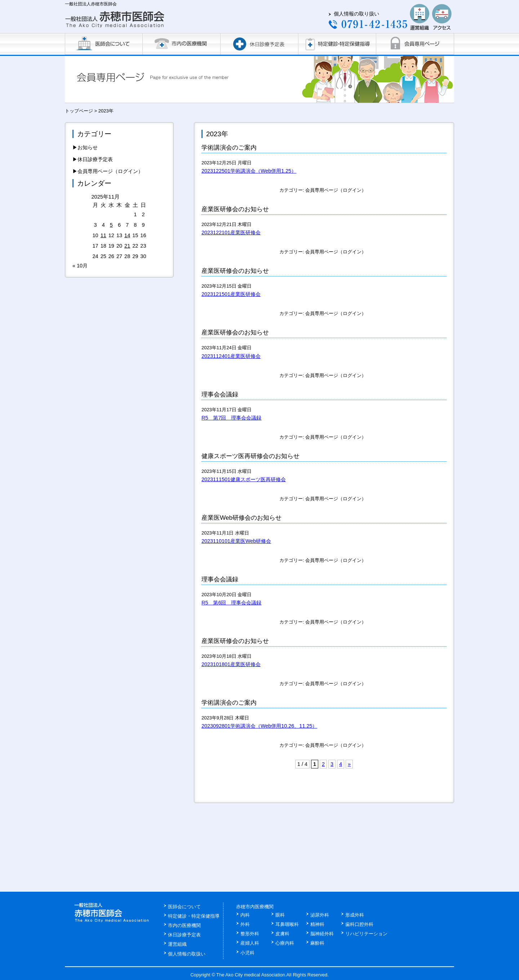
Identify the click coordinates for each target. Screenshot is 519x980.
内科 (245, 915)
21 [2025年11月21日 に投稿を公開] (127, 246)
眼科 (280, 915)
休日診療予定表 (95, 159)
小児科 (247, 953)
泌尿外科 (320, 915)
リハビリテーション (366, 934)
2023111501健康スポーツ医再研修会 (244, 479)
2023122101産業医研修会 (231, 232)
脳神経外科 (322, 934)
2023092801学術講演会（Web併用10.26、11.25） (259, 726)
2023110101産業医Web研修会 (236, 541)
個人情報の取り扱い (356, 14)
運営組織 (177, 944)
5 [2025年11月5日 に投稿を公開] (111, 225)
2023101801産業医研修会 (231, 664)
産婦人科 (250, 943)
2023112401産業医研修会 (231, 356)
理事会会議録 (220, 394)
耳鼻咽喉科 (287, 924)
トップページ (79, 111)
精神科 (317, 924)
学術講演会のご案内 (229, 147)
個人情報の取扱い (187, 954)
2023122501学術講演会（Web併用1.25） (249, 171)
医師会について (184, 907)
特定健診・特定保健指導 (194, 916)
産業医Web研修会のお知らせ (241, 518)
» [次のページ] (349, 764)
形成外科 (355, 915)
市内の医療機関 (184, 925)
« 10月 (80, 266)
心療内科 (285, 943)
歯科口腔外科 (359, 924)
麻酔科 (317, 943)
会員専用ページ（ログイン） (336, 190)
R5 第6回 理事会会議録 (231, 603)
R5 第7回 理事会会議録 (231, 418)
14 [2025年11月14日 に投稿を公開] (127, 235)
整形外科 (250, 934)
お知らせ (88, 147)
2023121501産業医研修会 (231, 294)
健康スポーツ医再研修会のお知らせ (250, 456)
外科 (245, 924)
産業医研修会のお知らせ (235, 209)
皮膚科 (282, 934)
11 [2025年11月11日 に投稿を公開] (103, 235)
